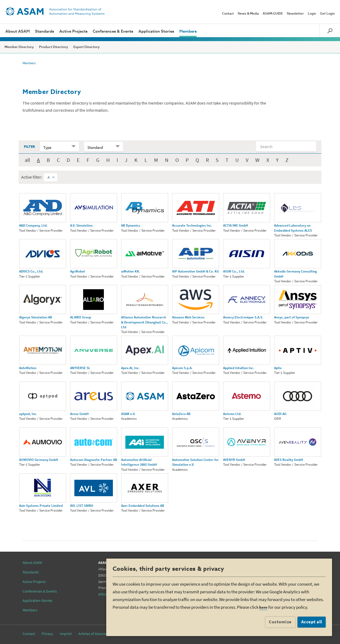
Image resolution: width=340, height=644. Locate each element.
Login (312, 14)
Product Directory (54, 47)
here (263, 607)
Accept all (312, 622)
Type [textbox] (47, 147)
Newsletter (295, 14)
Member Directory (19, 47)
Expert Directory (86, 47)
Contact (228, 14)
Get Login (327, 14)
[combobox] (59, 147)
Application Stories (156, 31)
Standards (44, 31)
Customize (280, 622)
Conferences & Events (113, 31)
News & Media (248, 14)
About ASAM (18, 31)
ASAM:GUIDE (273, 14)
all (27, 160)
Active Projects (73, 31)
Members (188, 31)
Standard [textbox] (95, 147)
